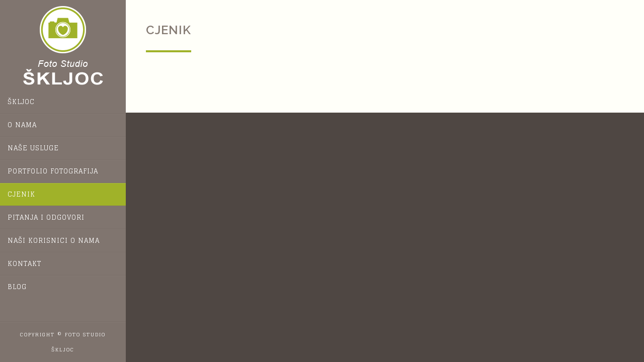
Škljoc (21, 102)
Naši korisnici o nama (54, 241)
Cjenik (21, 194)
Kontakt (24, 264)
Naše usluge (33, 148)
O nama (22, 125)
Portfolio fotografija (53, 171)
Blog (17, 287)
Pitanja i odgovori (46, 217)
